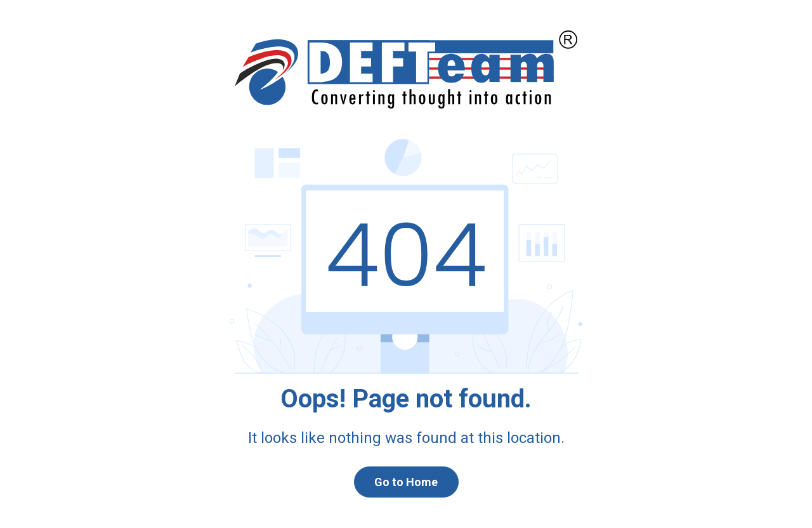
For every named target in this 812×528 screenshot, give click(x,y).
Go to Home (406, 482)
